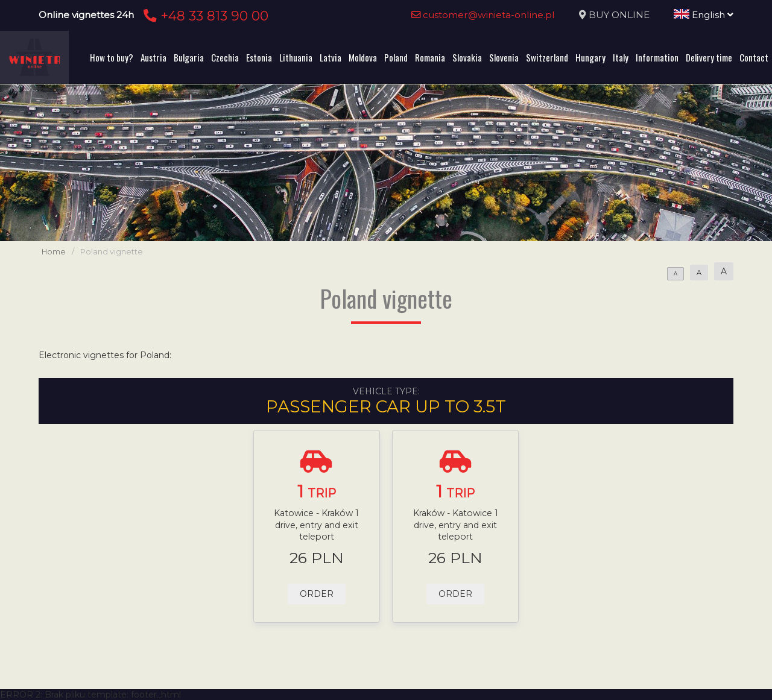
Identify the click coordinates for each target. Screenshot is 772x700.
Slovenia (504, 57)
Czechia (225, 57)
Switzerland (547, 57)
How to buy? (112, 57)
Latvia (331, 57)
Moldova (363, 57)
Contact (754, 57)
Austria (153, 57)
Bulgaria (189, 57)
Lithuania (296, 57)
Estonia (259, 57)
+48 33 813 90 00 (204, 16)
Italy (621, 57)
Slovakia (467, 57)
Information (657, 57)
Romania (430, 57)
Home (54, 252)
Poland (396, 57)
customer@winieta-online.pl (483, 15)
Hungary (590, 57)
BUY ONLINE (619, 15)
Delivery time (709, 57)
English (704, 15)
